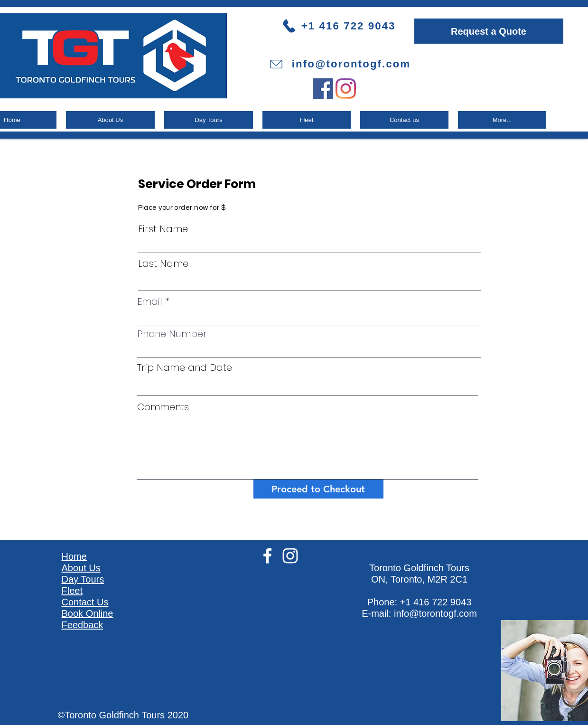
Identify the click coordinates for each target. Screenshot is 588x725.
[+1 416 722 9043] (347, 26)
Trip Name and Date (185, 367)
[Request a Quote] (489, 31)
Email (150, 301)
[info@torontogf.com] (340, 64)
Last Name (163, 264)
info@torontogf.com (435, 613)
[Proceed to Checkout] (318, 489)
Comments (163, 407)
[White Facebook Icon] (267, 556)
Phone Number (172, 334)
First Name (163, 229)
